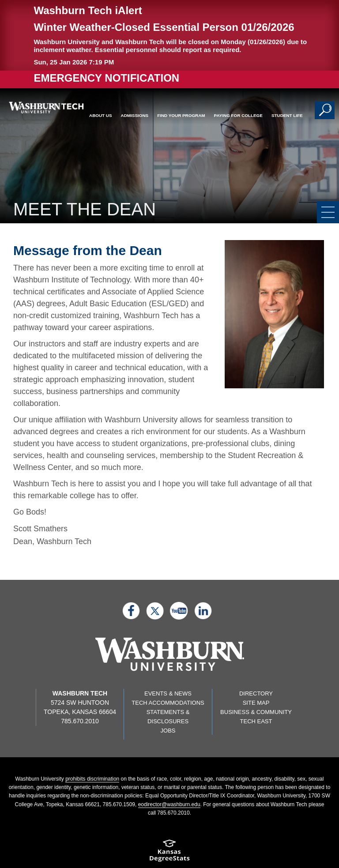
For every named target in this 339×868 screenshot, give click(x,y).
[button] (326, 110)
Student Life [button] (287, 115)
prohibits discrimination (92, 779)
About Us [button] (101, 115)
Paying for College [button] (238, 115)
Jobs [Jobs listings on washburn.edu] (168, 731)
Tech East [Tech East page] (256, 721)
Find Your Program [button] (181, 115)
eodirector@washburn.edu (169, 804)
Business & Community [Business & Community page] (256, 712)
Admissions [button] (135, 115)
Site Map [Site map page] (256, 703)
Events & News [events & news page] (168, 693)
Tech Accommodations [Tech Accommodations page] (168, 703)
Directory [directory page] (256, 693)
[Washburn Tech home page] (43, 107)
